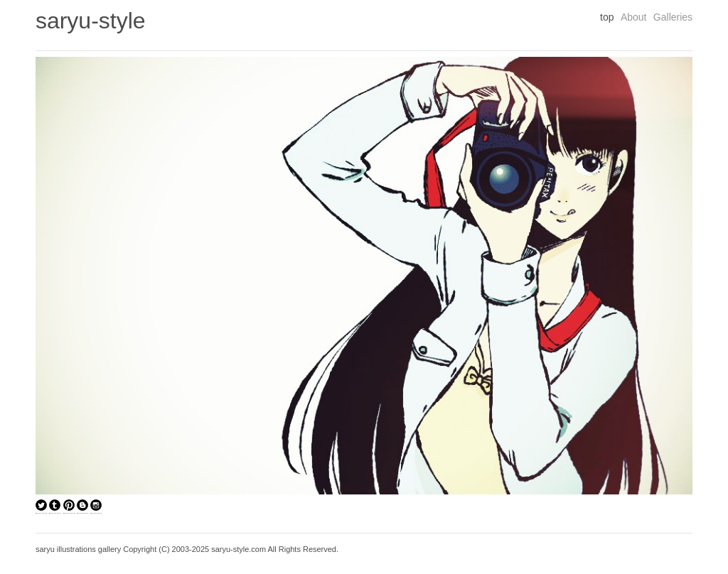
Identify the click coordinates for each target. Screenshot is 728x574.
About (634, 17)
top (607, 17)
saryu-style (91, 21)
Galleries (673, 17)
